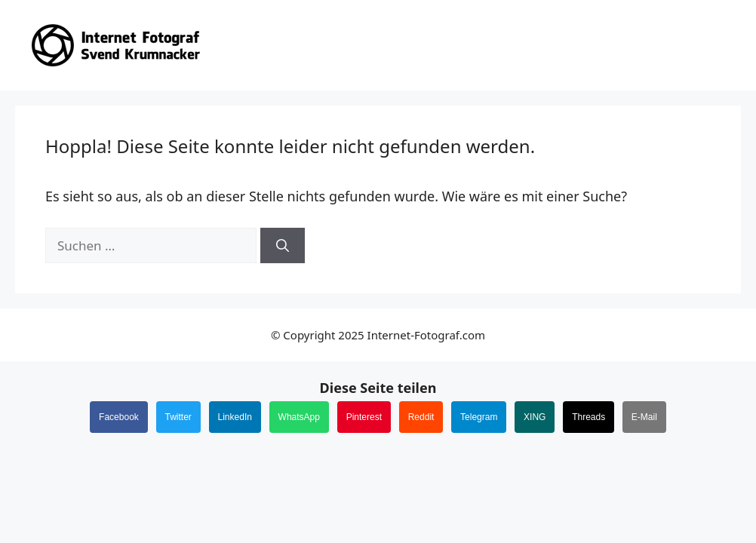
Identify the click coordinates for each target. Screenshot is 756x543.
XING (535, 417)
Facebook (119, 417)
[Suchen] (283, 246)
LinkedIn (235, 417)
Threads (589, 417)
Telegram (479, 417)
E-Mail (644, 417)
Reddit (421, 417)
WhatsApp (299, 417)
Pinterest (364, 417)
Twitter (178, 417)
